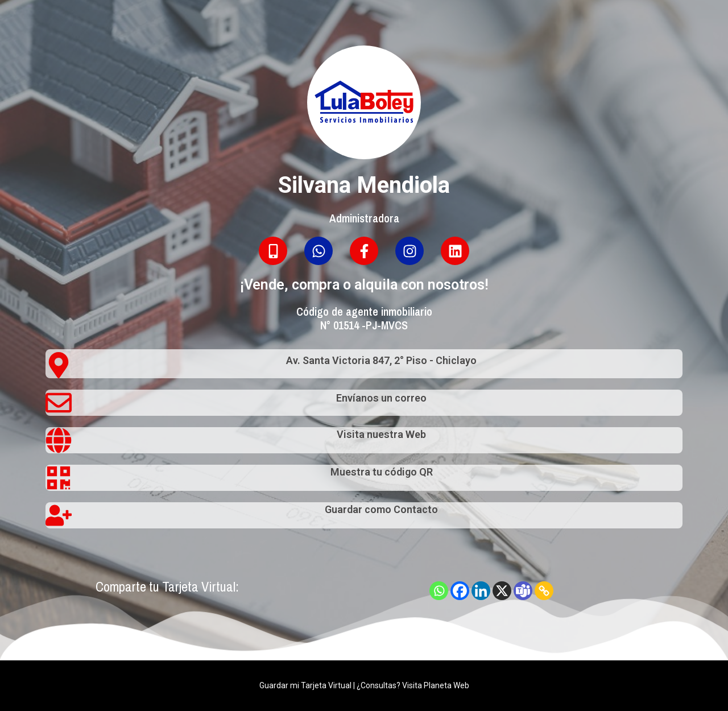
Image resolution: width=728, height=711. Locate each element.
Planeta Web (446, 685)
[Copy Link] (544, 591)
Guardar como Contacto (381, 509)
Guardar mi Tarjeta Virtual (305, 685)
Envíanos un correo (381, 398)
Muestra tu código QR (382, 472)
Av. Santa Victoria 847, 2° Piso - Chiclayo (381, 360)
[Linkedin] (481, 591)
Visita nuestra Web (381, 434)
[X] (502, 591)
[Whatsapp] (439, 591)
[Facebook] (460, 591)
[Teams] (523, 591)
